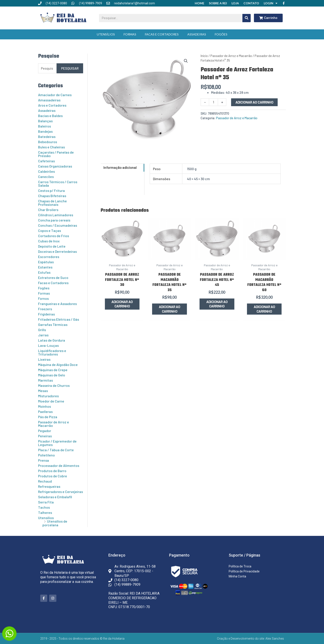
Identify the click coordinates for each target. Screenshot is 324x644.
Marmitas (45, 380)
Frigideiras (46, 314)
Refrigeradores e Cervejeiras (60, 492)
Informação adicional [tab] (120, 167)
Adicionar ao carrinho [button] (122, 304)
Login (271, 3)
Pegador (45, 431)
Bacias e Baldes (50, 116)
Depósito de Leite (52, 246)
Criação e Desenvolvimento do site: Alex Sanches (250, 639)
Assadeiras (197, 34)
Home (200, 3)
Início (204, 56)
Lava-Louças (48, 345)
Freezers (45, 309)
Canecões (46, 177)
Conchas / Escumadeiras (58, 225)
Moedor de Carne (51, 401)
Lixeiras (44, 359)
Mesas (43, 391)
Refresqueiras (49, 486)
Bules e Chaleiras (51, 147)
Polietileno (46, 455)
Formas (130, 34)
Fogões (221, 34)
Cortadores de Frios (54, 236)
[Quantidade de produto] (213, 102)
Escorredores (49, 257)
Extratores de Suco (53, 278)
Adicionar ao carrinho (254, 102)
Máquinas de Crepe (53, 370)
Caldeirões (46, 171)
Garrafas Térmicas (53, 325)
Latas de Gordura (52, 340)
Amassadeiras (49, 100)
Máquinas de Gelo (52, 375)
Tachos (44, 507)
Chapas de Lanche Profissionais (52, 203)
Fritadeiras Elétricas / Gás (59, 319)
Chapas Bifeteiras (52, 196)
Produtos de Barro (52, 471)
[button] (186, 61)
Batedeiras (47, 137)
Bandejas (45, 131)
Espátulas (46, 262)
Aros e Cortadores (52, 105)
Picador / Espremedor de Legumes (57, 443)
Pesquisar (70, 68)
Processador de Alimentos (59, 465)
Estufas (44, 272)
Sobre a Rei (218, 3)
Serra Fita (46, 502)
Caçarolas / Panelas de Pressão (56, 154)
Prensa (44, 460)
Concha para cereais (54, 220)
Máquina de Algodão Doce (58, 365)
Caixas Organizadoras (55, 166)
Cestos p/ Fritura (51, 190)
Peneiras (45, 436)
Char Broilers (48, 210)
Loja (235, 3)
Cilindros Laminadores (56, 215)
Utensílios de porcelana (55, 523)
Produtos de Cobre (53, 476)
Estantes (45, 267)
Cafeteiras (46, 161)
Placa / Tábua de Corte (56, 450)
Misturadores (48, 396)
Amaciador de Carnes (55, 95)
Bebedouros (48, 142)
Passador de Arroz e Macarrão (54, 424)
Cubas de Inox (49, 241)
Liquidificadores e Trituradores (52, 352)
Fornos (43, 298)
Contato (251, 3)
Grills (42, 330)
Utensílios (106, 34)
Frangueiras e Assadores (57, 304)
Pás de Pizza (48, 417)
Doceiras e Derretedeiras (57, 251)
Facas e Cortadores (162, 34)
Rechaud (45, 481)
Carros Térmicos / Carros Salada (58, 184)
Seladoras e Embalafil (55, 497)
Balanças (45, 121)
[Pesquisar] (247, 18)
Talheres (45, 512)
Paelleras (45, 412)
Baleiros (44, 126)
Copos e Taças (50, 231)
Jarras (43, 335)
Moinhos (44, 406)
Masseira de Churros (54, 385)
